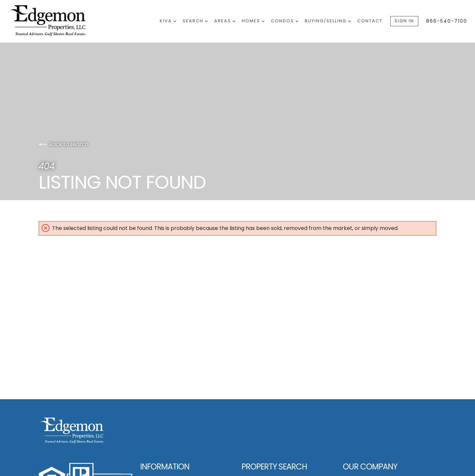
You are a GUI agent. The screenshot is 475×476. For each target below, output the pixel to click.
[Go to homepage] (54, 21)
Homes (253, 21)
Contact (370, 21)
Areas (225, 21)
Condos (285, 21)
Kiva (168, 21)
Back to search (63, 144)
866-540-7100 (447, 21)
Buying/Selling (328, 21)
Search (195, 21)
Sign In (404, 21)
